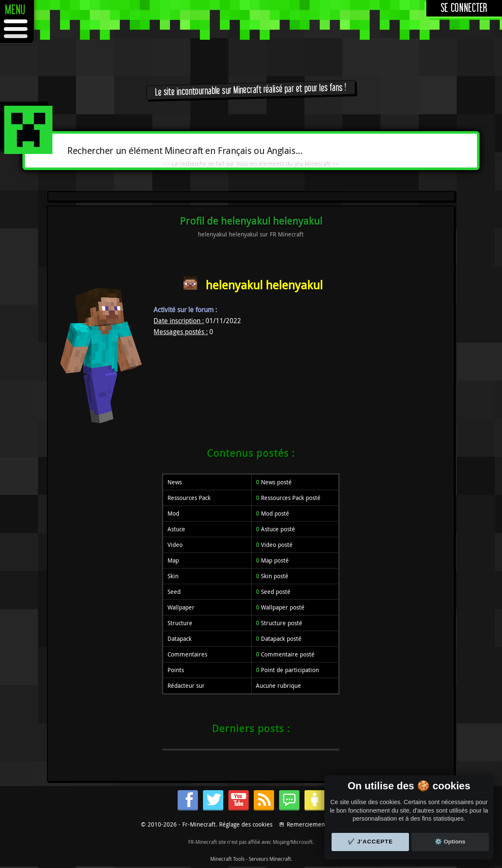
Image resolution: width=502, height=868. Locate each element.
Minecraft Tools (227, 859)
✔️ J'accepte (370, 842)
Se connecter (464, 8)
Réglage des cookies (246, 824)
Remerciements (308, 824)
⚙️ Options (450, 842)
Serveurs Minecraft (270, 859)
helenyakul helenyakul (264, 285)
